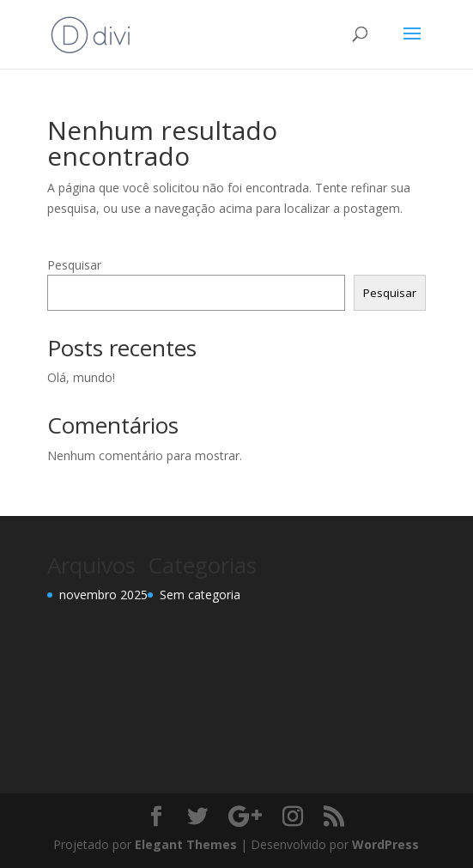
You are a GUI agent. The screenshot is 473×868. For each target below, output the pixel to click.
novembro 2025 (103, 595)
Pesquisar (74, 265)
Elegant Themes (186, 844)
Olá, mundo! (81, 377)
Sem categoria (200, 595)
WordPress (385, 844)
